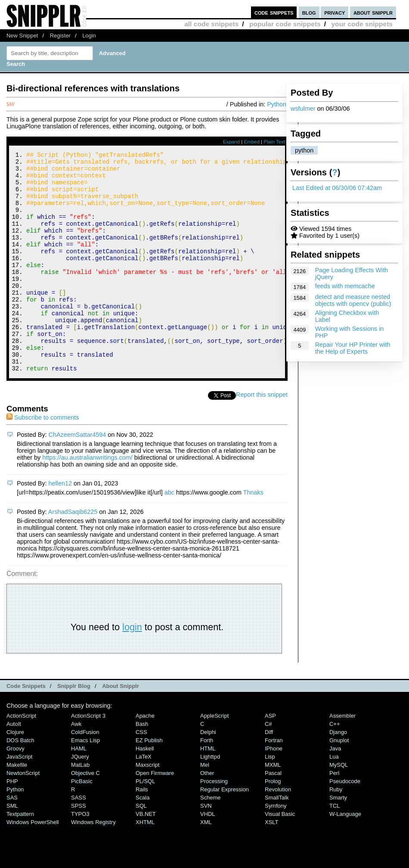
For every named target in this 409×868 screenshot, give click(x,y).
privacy (335, 12)
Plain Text (274, 142)
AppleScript (214, 757)
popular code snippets (285, 24)
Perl (334, 814)
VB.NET (146, 855)
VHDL (208, 855)
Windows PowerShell (33, 863)
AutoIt (14, 765)
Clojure (15, 773)
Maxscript (147, 806)
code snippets (274, 12)
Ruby (336, 831)
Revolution (278, 831)
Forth (207, 782)
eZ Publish (149, 782)
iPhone (274, 790)
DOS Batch (20, 782)
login (132, 668)
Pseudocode (345, 823)
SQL (141, 847)
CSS (141, 773)
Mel (205, 806)
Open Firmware (155, 814)
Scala (143, 839)
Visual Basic (280, 855)
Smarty (338, 839)
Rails (142, 831)
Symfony (276, 847)
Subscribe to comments (43, 459)
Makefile (17, 806)
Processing (214, 823)
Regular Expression (225, 831)
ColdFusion (85, 773)
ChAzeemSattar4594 (77, 476)
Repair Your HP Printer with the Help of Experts (353, 348)
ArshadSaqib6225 (73, 553)
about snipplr (373, 12)
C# (268, 765)
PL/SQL (145, 823)
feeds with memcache (345, 286)
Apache (145, 757)
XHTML (145, 863)
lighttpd (210, 798)
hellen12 (60, 525)
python (304, 150)
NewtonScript (23, 814)
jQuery (80, 798)
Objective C (85, 814)
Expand (231, 142)
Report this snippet (262, 436)
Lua (334, 798)
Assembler (342, 757)
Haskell (145, 790)
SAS (12, 839)
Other (207, 814)
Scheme (211, 839)
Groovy (15, 790)
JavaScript (19, 798)
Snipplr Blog (74, 727)
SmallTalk (277, 839)
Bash (142, 765)
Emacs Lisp (85, 782)
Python (277, 104)
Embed (252, 142)
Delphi (208, 773)
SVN (206, 847)
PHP (12, 823)
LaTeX (144, 798)
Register (60, 36)
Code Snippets (26, 727)
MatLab (80, 806)
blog (309, 12)
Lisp (270, 798)
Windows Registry (93, 863)
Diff (269, 773)
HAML (79, 790)
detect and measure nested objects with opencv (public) (353, 300)
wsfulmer (303, 109)
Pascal (273, 814)
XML (206, 863)
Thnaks (253, 534)
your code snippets (362, 24)
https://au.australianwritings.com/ (87, 499)
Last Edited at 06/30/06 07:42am (337, 188)
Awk (76, 765)
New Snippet (22, 36)
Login (89, 36)
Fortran (274, 782)
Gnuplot (339, 782)
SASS (79, 839)
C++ (335, 765)
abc (169, 534)
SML (12, 847)
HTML (208, 790)
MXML (273, 806)
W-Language (345, 855)
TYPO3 (80, 855)
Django (338, 773)
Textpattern (20, 855)
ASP (270, 757)
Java (335, 790)
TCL (335, 847)
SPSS (79, 847)
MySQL (339, 806)
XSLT (271, 863)
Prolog (273, 823)
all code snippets (211, 24)
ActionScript (21, 757)
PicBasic (82, 823)
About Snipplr (121, 727)
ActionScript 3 (88, 757)
